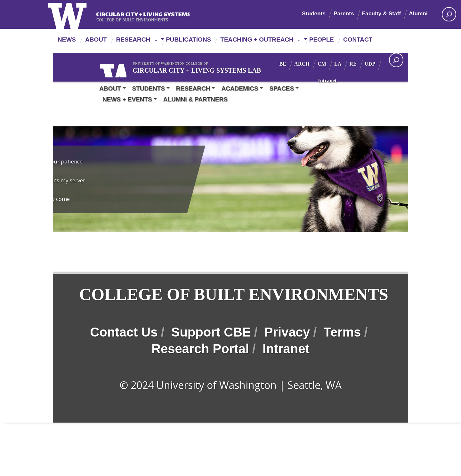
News (67, 40)
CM (338, 64)
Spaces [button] (282, 88)
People (322, 40)
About (96, 40)
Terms (342, 360)
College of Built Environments (153, 308)
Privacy (287, 360)
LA (354, 64)
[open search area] (396, 60)
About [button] (110, 88)
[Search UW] (449, 14)
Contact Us (124, 360)
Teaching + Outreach (257, 40)
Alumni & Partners (195, 99)
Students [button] (149, 88)
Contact (358, 40)
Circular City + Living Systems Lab (186, 70)
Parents (344, 14)
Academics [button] (240, 88)
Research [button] (193, 88)
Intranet (344, 80)
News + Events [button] (127, 99)
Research (133, 40)
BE (299, 64)
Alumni (418, 14)
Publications (188, 40)
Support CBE (211, 360)
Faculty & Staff (382, 14)
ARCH (318, 64)
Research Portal (200, 377)
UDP (321, 80)
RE (370, 64)
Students (314, 14)
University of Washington (120, 69)
